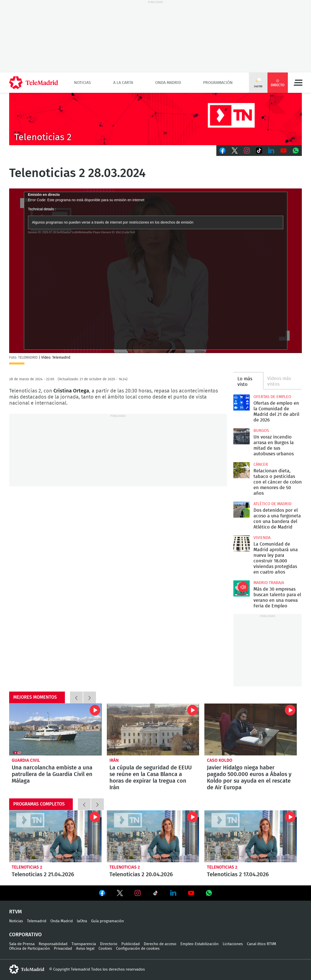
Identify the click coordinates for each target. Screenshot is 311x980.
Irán (114, 760)
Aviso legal (85, 949)
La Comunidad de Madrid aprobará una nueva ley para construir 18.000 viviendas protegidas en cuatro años (241, 543)
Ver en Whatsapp (209, 893)
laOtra (82, 921)
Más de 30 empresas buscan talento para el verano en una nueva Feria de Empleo (241, 588)
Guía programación (108, 921)
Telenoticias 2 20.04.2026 (153, 836)
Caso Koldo (220, 760)
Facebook (222, 151)
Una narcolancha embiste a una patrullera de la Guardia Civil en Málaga (55, 729)
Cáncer (261, 464)
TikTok (259, 151)
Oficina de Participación (30, 949)
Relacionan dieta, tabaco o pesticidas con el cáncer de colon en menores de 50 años (241, 470)
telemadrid (27, 969)
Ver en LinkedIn (173, 893)
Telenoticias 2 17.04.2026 (251, 836)
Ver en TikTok (155, 894)
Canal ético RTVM (261, 944)
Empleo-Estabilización (200, 944)
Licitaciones (233, 944)
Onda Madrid (168, 83)
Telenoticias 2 (27, 867)
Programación (218, 83)
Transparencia (84, 944)
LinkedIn (271, 151)
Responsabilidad (53, 944)
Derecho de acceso (160, 944)
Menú (298, 83)
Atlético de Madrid (272, 504)
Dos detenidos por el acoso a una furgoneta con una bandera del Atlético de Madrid (241, 510)
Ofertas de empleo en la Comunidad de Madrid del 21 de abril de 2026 (241, 403)
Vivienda (262, 538)
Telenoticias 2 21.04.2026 (55, 836)
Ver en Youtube (191, 893)
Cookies (105, 949)
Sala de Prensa (22, 944)
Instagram (247, 151)
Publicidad (131, 944)
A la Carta (123, 83)
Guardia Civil (26, 760)
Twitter (235, 151)
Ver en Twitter (120, 894)
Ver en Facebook (102, 894)
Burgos (261, 431)
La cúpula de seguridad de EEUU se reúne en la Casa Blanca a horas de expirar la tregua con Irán (153, 729)
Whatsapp (296, 151)
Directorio (109, 944)
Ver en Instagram (138, 893)
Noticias (82, 83)
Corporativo (25, 935)
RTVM (16, 912)
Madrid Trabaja (269, 583)
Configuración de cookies (138, 949)
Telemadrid (37, 921)
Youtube (284, 151)
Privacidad (63, 949)
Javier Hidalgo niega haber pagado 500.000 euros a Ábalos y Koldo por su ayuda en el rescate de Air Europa (251, 729)
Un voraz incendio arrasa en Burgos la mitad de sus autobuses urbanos (241, 436)
